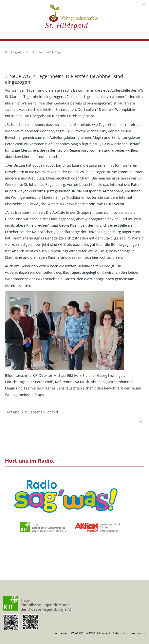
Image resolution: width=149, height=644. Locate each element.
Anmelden (62, 633)
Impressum (139, 633)
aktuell (30, 52)
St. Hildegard (13, 52)
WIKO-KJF (77, 633)
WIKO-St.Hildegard (98, 633)
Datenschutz (121, 633)
